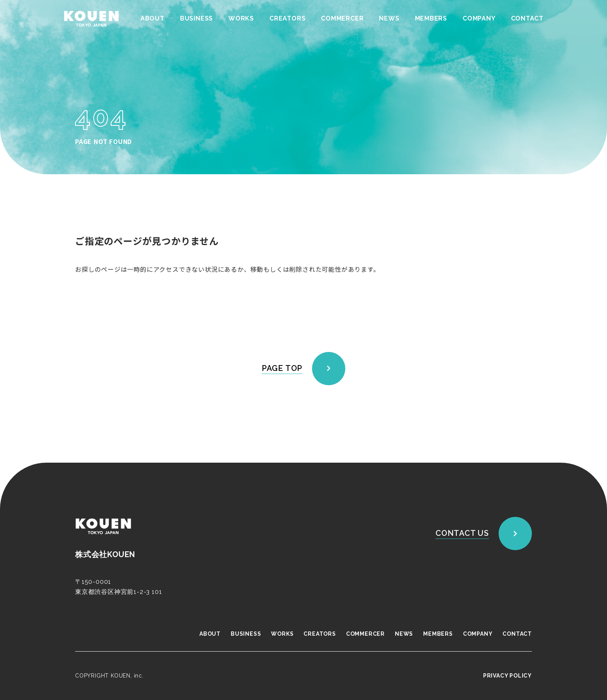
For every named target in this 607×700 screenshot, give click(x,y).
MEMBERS (431, 18)
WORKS (241, 18)
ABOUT (152, 18)
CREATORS (287, 18)
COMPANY (479, 18)
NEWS (389, 18)
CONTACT (527, 18)
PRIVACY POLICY (508, 676)
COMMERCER (342, 18)
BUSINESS (196, 18)
